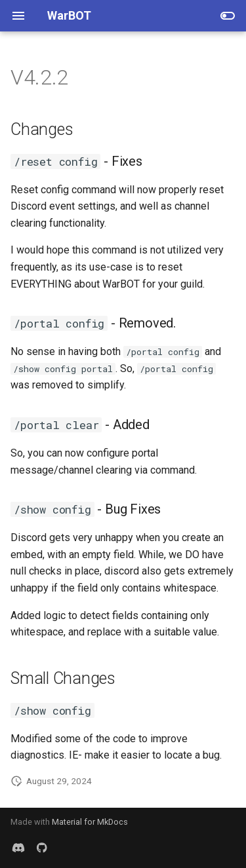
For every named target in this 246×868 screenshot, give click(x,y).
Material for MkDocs (90, 822)
